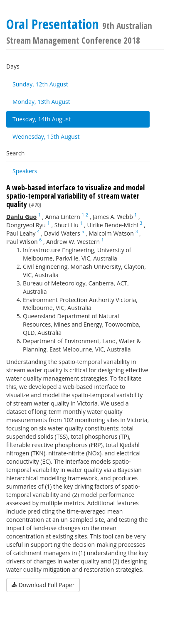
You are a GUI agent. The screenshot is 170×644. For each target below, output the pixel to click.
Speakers (25, 171)
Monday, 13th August (41, 102)
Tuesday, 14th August (42, 119)
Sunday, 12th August (40, 84)
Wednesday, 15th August (46, 136)
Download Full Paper (43, 585)
